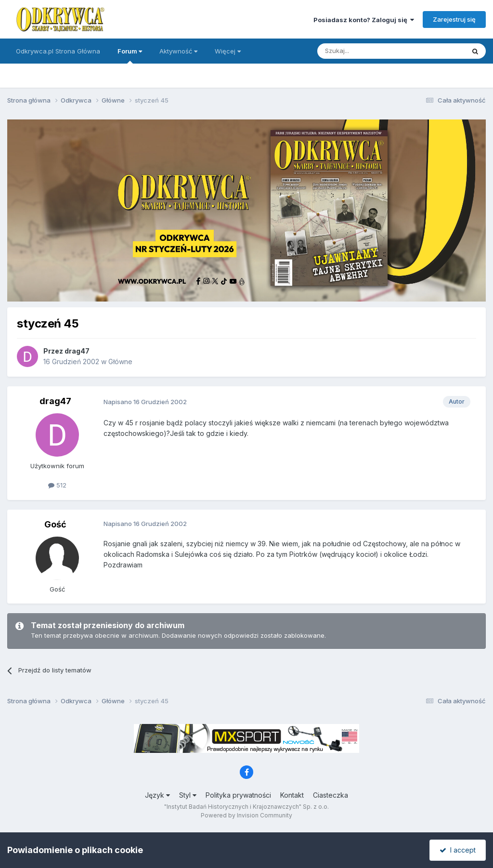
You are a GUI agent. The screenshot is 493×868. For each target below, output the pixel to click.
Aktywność (178, 51)
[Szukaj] (367, 51)
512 (57, 485)
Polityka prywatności (238, 795)
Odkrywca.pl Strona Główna (58, 51)
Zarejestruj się (454, 19)
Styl (188, 795)
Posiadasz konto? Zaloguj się (364, 20)
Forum (130, 55)
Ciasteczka (331, 795)
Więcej (228, 51)
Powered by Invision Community (246, 815)
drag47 (77, 351)
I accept (458, 850)
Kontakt (292, 795)
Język (157, 795)
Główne (120, 362)
